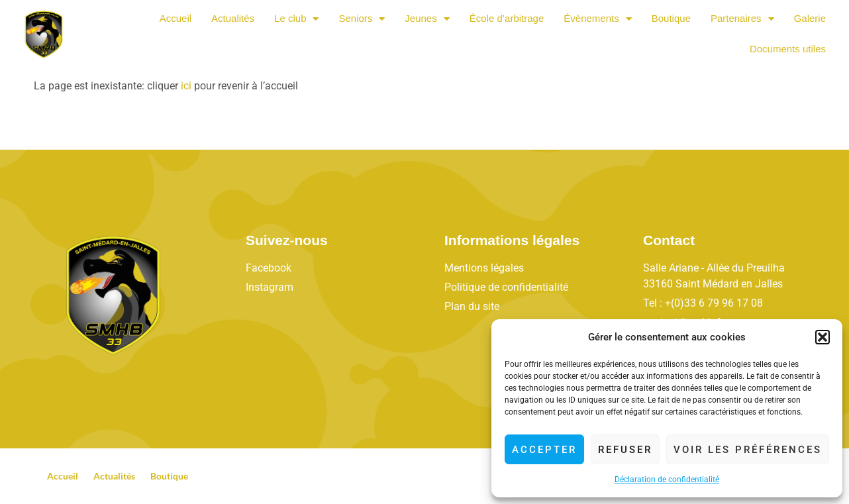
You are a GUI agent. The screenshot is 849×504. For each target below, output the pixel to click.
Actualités (233, 18)
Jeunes (427, 19)
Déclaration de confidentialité (667, 479)
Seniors (362, 19)
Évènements (597, 19)
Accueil (175, 18)
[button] (823, 337)
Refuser (625, 450)
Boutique (671, 18)
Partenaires (742, 19)
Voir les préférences (748, 450)
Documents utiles (788, 49)
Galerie (810, 18)
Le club (296, 19)
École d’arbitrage (507, 18)
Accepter (544, 450)
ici (186, 86)
